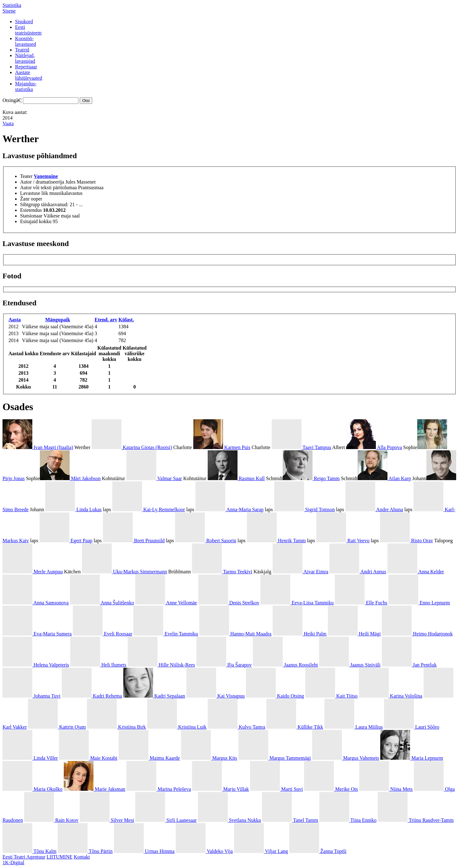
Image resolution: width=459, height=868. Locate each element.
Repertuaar (26, 67)
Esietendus (31, 210)
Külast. (126, 320)
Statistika (12, 5)
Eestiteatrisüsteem (28, 30)
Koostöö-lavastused (26, 41)
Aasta (15, 320)
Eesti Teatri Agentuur (24, 857)
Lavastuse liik (34, 193)
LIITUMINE (59, 857)
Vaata (8, 123)
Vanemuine (46, 176)
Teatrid (22, 50)
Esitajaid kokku (36, 221)
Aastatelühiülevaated (29, 75)
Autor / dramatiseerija (42, 182)
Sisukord (24, 21)
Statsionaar (31, 216)
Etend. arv (106, 320)
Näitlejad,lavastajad (25, 58)
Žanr (25, 199)
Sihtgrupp (30, 204)
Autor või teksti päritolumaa (48, 188)
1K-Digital (13, 863)
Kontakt (82, 857)
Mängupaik (58, 320)
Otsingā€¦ (12, 100)
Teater (26, 176)
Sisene (9, 11)
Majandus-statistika (26, 86)
